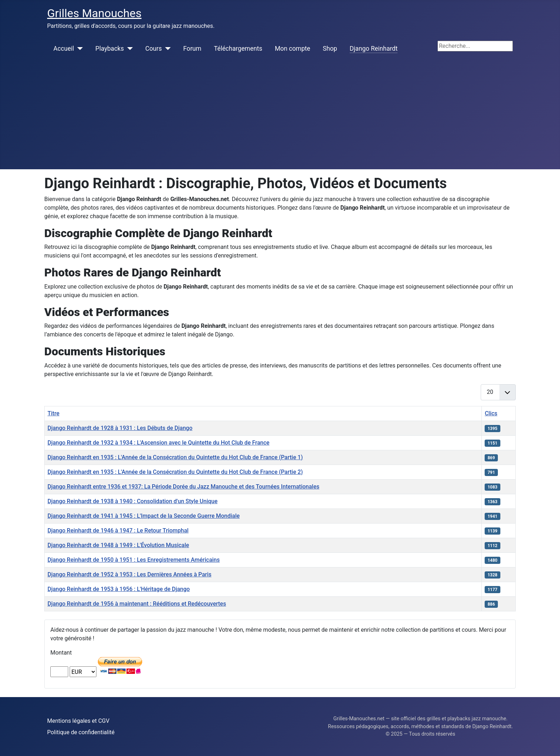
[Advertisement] (280, 116)
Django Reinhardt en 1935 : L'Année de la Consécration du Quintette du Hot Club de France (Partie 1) (175, 457)
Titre (53, 413)
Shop (330, 49)
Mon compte (293, 49)
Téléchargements (238, 49)
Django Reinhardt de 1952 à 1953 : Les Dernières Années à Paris (129, 574)
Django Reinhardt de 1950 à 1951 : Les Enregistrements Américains (134, 560)
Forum (192, 49)
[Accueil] (78, 49)
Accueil (64, 49)
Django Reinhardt (374, 49)
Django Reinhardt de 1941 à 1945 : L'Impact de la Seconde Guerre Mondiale (144, 516)
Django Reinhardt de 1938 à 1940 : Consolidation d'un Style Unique (132, 501)
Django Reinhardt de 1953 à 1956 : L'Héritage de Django (119, 589)
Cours (154, 49)
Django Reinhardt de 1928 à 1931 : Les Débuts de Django (120, 428)
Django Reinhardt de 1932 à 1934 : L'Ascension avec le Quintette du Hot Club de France (158, 443)
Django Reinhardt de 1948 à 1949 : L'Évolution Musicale (118, 545)
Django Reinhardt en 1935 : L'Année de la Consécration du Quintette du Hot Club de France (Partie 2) (175, 472)
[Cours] (166, 49)
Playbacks (110, 49)
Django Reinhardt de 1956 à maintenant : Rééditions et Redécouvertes (137, 604)
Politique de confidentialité (81, 732)
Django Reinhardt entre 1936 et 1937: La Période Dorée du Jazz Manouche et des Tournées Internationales (183, 487)
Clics (491, 413)
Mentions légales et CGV (78, 721)
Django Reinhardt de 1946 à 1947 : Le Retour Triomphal (118, 530)
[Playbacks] (128, 49)
